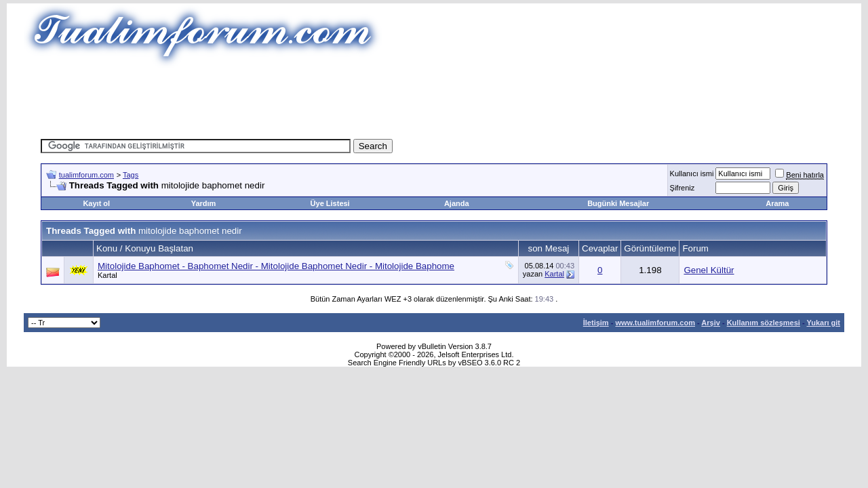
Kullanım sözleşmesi (764, 323)
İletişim (596, 323)
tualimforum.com (86, 175)
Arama (777, 203)
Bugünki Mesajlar (618, 203)
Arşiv (711, 323)
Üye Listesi (330, 203)
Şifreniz (683, 188)
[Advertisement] (434, 98)
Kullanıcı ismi (692, 174)
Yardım (204, 203)
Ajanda (457, 203)
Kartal (107, 275)
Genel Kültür (709, 270)
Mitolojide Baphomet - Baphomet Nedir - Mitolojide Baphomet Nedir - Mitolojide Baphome (276, 266)
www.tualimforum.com (655, 323)
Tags (131, 175)
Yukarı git (823, 323)
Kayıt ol (96, 203)
